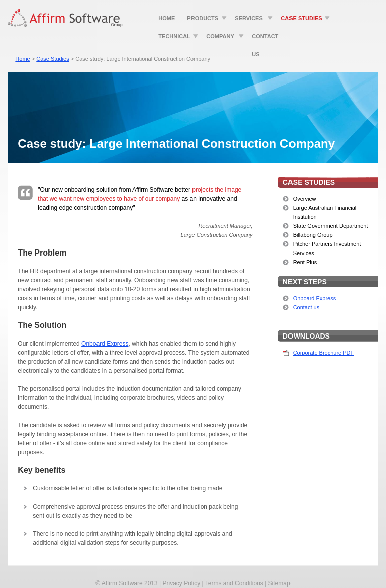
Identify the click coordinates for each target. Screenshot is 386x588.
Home (167, 18)
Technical (174, 36)
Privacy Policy (181, 583)
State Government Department (331, 226)
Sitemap (279, 583)
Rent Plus (305, 262)
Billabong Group (313, 235)
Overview (305, 199)
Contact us (306, 307)
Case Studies (301, 18)
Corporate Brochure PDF (324, 353)
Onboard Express (315, 298)
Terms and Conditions (234, 583)
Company (220, 36)
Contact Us (265, 39)
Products (203, 18)
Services (249, 18)
